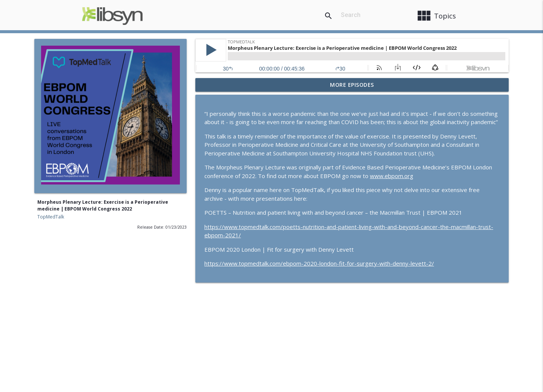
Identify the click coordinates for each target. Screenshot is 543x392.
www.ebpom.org (392, 176)
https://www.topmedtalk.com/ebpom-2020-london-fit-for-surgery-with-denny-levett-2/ (319, 263)
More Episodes (352, 85)
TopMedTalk (51, 217)
